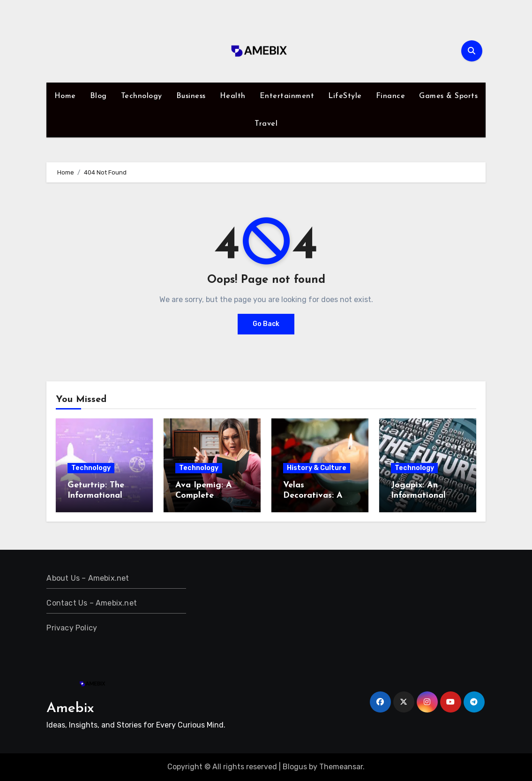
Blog (98, 96)
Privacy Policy (72, 628)
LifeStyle (345, 96)
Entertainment (287, 96)
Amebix (70, 709)
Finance (391, 96)
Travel (266, 124)
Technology (142, 96)
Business (191, 96)
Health (233, 96)
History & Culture (317, 468)
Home (65, 96)
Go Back (266, 324)
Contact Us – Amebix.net (92, 603)
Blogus (295, 767)
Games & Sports (448, 96)
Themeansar (341, 767)
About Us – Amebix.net (88, 578)
